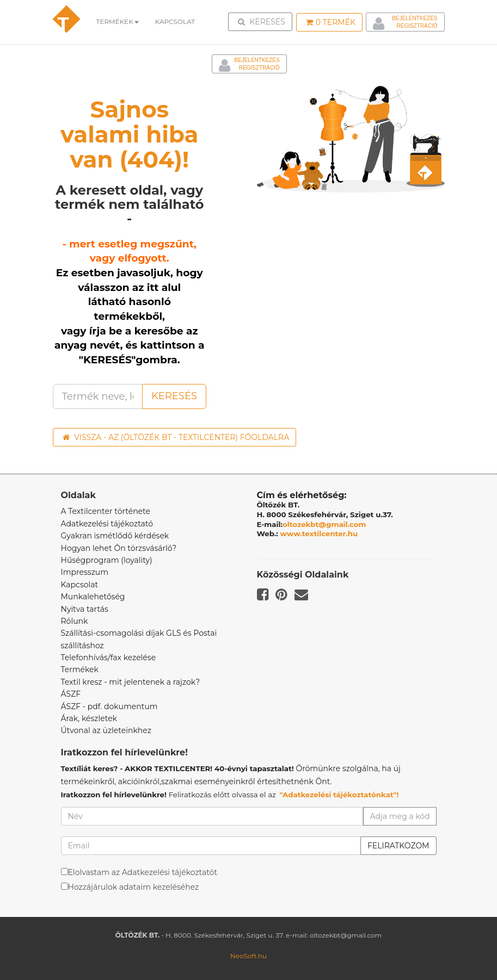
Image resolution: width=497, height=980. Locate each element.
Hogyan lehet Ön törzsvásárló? (119, 548)
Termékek (118, 21)
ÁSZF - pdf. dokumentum (109, 706)
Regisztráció (417, 26)
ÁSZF (71, 694)
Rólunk (75, 621)
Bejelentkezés (415, 18)
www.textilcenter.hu (319, 534)
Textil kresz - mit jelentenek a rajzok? (131, 682)
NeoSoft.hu (249, 956)
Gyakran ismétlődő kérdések (115, 536)
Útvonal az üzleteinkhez (106, 730)
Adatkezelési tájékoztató (107, 524)
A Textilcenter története (106, 511)
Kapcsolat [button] (175, 21)
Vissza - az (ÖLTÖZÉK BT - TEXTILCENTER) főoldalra (176, 437)
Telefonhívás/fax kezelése (109, 658)
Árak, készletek (89, 718)
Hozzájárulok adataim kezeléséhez (134, 887)
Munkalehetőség (93, 597)
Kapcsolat (80, 585)
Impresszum (85, 572)
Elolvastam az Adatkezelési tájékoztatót (143, 872)
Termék (331, 22)
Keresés (263, 21)
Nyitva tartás (85, 609)
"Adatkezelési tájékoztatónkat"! (339, 795)
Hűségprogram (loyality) (107, 560)
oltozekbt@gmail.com (324, 524)
